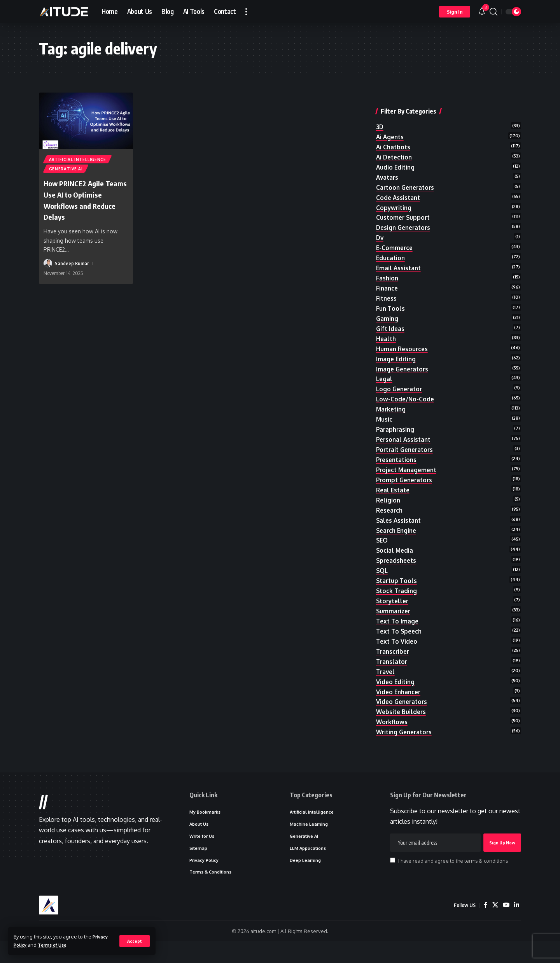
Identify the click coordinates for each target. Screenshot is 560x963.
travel (386, 683)
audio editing (396, 154)
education (391, 249)
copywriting (395, 196)
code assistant (399, 186)
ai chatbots (394, 133)
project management (408, 471)
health (387, 334)
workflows (392, 735)
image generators (404, 366)
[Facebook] (485, 927)
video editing (396, 693)
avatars (388, 165)
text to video (398, 651)
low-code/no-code (406, 397)
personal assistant (405, 439)
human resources (403, 344)
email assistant (399, 260)
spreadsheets (397, 566)
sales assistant (400, 524)
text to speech (400, 640)
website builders (402, 725)
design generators (405, 217)
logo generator (401, 387)
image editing (397, 355)
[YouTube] (506, 927)
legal (385, 376)
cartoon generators (407, 175)
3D (380, 112)
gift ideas (391, 323)
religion (389, 503)
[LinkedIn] (516, 927)
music (384, 418)
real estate (394, 492)
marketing (392, 408)
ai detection (395, 144)
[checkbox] (393, 879)
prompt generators (406, 482)
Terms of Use (56, 945)
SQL (382, 577)
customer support (404, 207)
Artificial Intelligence (78, 160)
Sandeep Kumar (72, 266)
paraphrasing (396, 429)
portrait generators (407, 450)
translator (393, 672)
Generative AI (66, 170)
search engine (398, 535)
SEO (382, 545)
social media (395, 556)
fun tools (391, 302)
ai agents (391, 122)
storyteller (394, 609)
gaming (388, 313)
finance (388, 281)
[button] (134, 941)
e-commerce (395, 238)
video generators (403, 714)
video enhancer (400, 704)
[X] (494, 927)
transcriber (394, 662)
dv (380, 228)
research (390, 513)
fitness (387, 291)
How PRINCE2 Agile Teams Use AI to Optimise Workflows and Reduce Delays (81, 202)
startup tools (397, 587)
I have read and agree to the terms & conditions (453, 879)
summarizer (394, 619)
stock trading (397, 598)
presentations (398, 460)
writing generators (406, 746)
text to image (398, 630)
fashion (388, 270)
